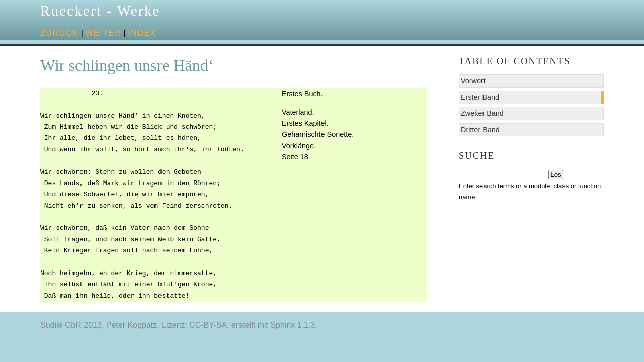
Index (142, 33)
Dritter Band (480, 130)
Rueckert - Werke (100, 11)
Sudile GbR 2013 (71, 325)
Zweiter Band (482, 113)
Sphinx (283, 325)
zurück (59, 33)
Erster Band (480, 97)
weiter (103, 33)
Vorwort (473, 81)
